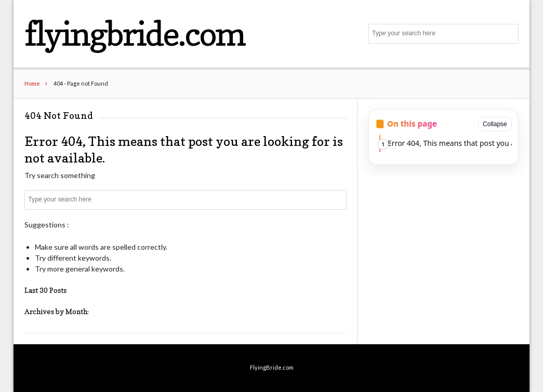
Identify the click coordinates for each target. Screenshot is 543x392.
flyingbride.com (135, 33)
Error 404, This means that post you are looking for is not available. (450, 143)
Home (32, 83)
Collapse (495, 124)
